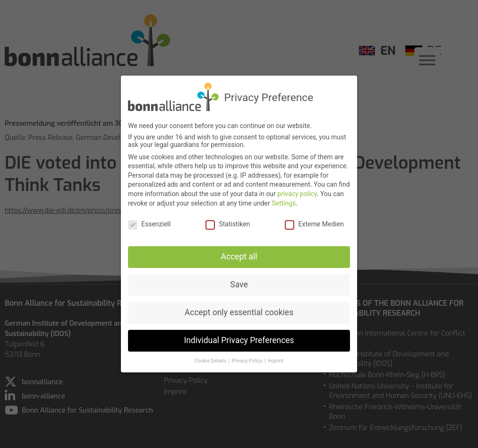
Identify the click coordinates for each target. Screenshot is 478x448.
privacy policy (297, 190)
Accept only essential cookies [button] (239, 309)
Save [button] (239, 281)
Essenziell (149, 221)
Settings (284, 200)
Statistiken (228, 221)
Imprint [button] (276, 358)
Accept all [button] (239, 254)
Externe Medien (314, 221)
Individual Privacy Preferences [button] (239, 337)
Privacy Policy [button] (248, 358)
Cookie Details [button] (211, 358)
